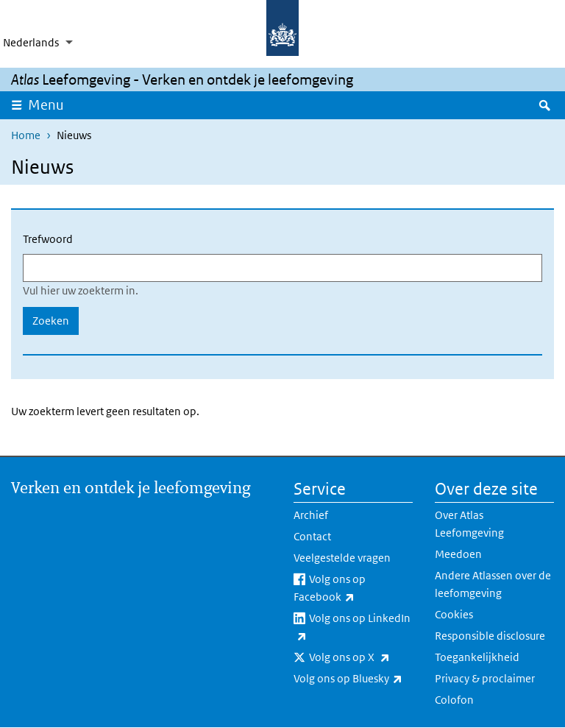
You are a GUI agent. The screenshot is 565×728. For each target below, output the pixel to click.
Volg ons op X (361, 657)
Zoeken (51, 321)
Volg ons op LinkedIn (352, 628)
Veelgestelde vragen (342, 558)
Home (26, 135)
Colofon (454, 700)
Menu (51, 105)
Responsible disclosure (490, 636)
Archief (311, 515)
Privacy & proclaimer (485, 678)
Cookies (454, 614)
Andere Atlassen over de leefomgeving (493, 584)
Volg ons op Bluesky (353, 679)
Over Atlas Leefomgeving (469, 524)
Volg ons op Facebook (353, 589)
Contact (312, 536)
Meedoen (458, 554)
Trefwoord (48, 239)
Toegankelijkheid (477, 657)
